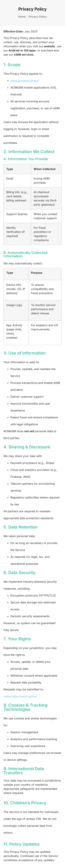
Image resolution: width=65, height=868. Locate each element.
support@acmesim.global (20, 696)
